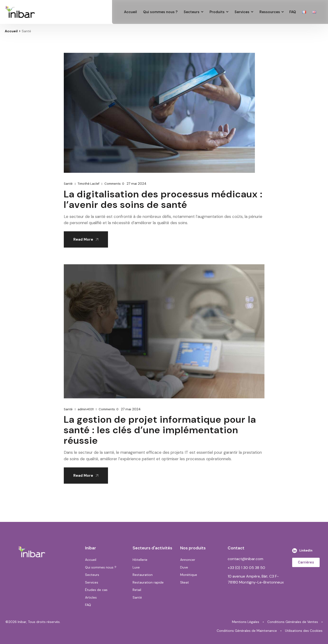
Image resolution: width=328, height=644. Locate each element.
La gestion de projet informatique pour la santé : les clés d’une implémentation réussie (160, 430)
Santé (68, 184)
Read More (86, 239)
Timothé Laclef (89, 184)
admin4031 (86, 409)
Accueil (11, 31)
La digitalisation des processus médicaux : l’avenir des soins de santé (163, 199)
